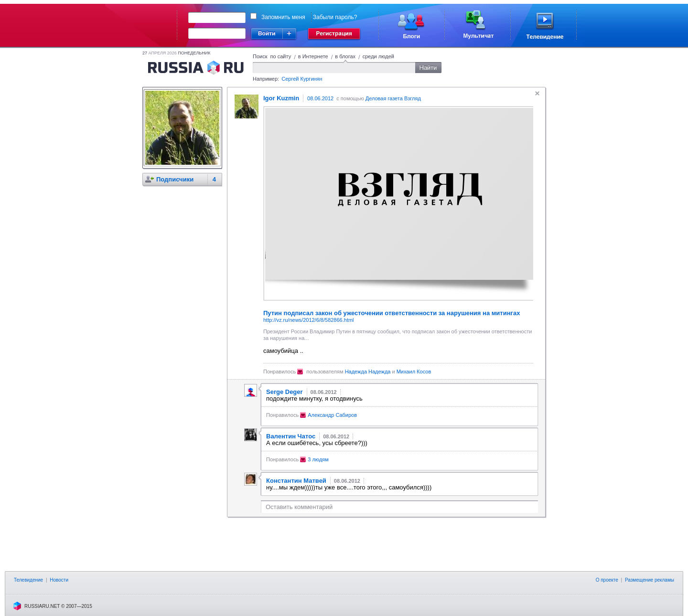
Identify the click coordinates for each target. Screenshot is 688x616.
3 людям (318, 459)
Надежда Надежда (368, 372)
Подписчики (175, 179)
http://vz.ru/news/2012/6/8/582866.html (309, 320)
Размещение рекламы (650, 580)
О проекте (607, 580)
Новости (59, 580)
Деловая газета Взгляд (393, 98)
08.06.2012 (320, 98)
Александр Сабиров (332, 415)
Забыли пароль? (335, 17)
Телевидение (28, 580)
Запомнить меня (283, 17)
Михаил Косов (414, 372)
